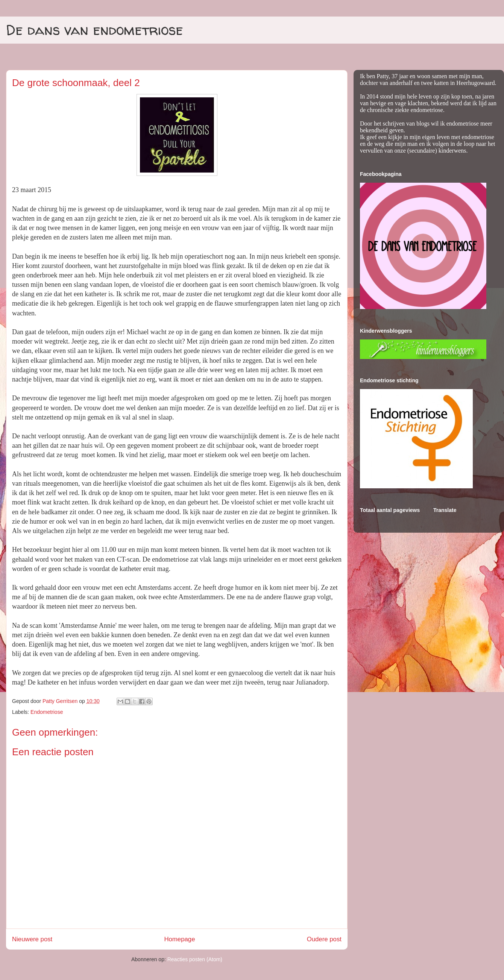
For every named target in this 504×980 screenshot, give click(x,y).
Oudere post (324, 939)
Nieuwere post (32, 939)
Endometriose (47, 712)
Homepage (179, 939)
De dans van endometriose (95, 30)
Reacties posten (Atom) (195, 959)
